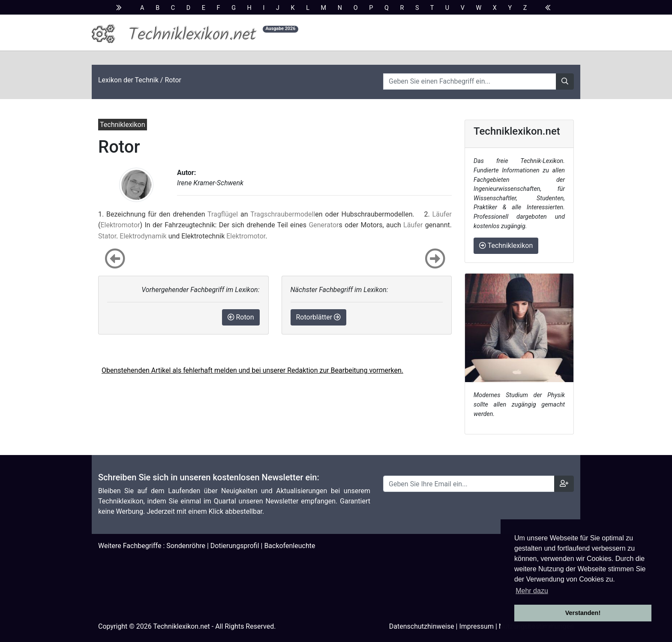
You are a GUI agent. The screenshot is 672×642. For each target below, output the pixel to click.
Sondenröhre (186, 546)
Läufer (442, 214)
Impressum (476, 626)
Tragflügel (223, 214)
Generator (324, 225)
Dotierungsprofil (235, 546)
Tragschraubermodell (283, 214)
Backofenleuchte (289, 546)
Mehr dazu (532, 591)
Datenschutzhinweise (422, 626)
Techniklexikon (506, 246)
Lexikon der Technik (128, 80)
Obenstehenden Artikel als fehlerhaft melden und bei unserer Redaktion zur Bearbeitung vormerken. (252, 370)
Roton (241, 317)
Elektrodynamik (143, 236)
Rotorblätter (319, 317)
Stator (107, 236)
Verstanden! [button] (583, 613)
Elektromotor (120, 225)
